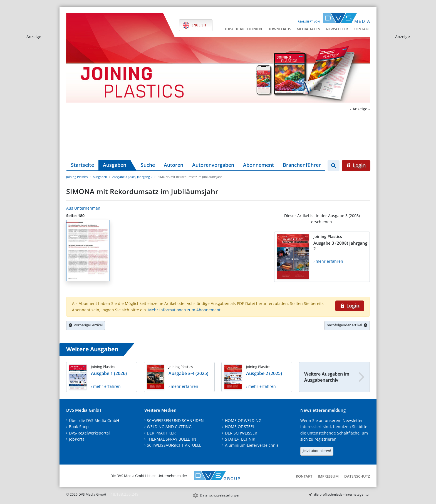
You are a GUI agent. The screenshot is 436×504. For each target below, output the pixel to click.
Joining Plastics (77, 177)
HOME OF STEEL (240, 427)
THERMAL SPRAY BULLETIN (172, 439)
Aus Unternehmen (83, 208)
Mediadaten (309, 29)
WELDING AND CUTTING (169, 427)
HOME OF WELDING (243, 420)
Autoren (174, 165)
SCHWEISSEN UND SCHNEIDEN (175, 420)
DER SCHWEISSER (241, 433)
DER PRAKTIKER (161, 433)
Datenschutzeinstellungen (220, 495)
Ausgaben (115, 165)
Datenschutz (357, 476)
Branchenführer (302, 165)
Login (356, 165)
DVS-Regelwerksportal (89, 433)
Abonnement (258, 165)
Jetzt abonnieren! (317, 451)
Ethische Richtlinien (242, 29)
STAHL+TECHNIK (240, 439)
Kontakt (362, 29)
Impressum (328, 476)
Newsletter (337, 29)
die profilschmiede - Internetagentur (342, 494)
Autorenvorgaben (213, 165)
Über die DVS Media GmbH (94, 420)
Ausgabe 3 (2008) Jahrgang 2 (132, 177)
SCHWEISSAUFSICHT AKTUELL (174, 445)
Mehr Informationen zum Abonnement (184, 310)
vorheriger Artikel (86, 325)
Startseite (82, 165)
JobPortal (77, 439)
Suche (148, 165)
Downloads (279, 29)
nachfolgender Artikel (347, 325)
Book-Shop (79, 427)
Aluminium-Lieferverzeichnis (252, 445)
